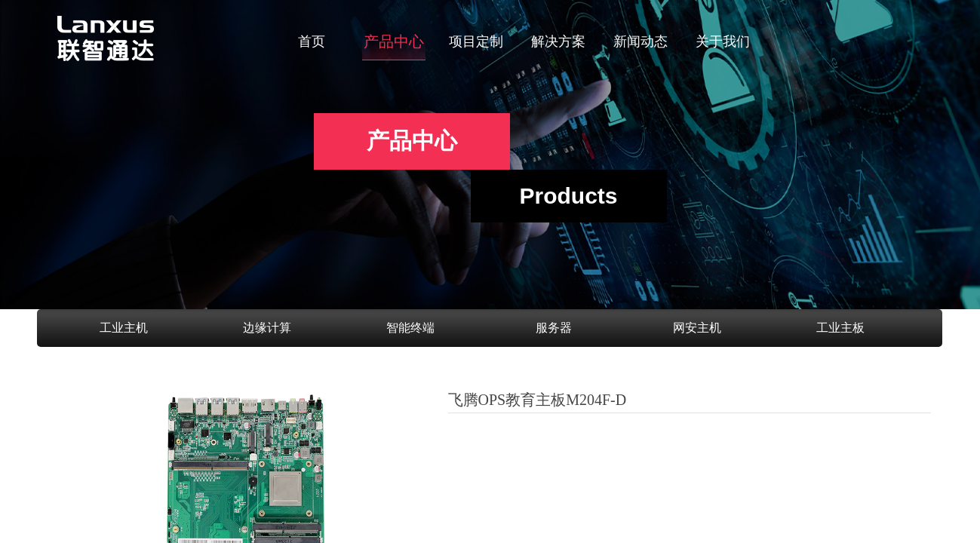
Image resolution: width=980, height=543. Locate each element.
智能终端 (410, 328)
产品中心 (394, 41)
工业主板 (840, 328)
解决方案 (558, 41)
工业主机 (124, 328)
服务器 (554, 328)
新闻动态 (641, 41)
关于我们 (723, 41)
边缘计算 (267, 328)
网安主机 (697, 328)
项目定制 (476, 41)
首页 (312, 41)
